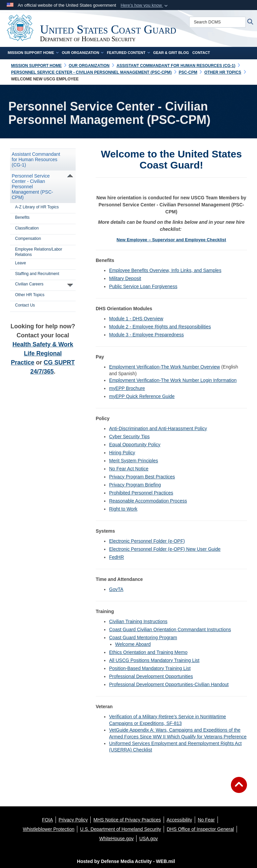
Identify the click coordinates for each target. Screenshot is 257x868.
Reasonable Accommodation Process (148, 501)
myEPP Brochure (127, 388)
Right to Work (123, 509)
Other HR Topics (30, 295)
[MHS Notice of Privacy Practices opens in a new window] (127, 820)
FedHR (116, 557)
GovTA (116, 589)
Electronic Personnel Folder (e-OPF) (147, 541)
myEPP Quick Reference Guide (142, 396)
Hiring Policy (122, 453)
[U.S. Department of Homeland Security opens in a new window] (120, 829)
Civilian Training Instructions (138, 621)
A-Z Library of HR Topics (37, 207)
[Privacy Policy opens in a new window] (73, 820)
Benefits (22, 217)
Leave (21, 263)
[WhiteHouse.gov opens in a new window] (117, 839)
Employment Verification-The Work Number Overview (164, 367)
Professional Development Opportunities (151, 676)
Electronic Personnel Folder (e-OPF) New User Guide (165, 549)
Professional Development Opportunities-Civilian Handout (169, 684)
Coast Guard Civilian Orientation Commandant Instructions (170, 629)
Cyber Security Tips (129, 437)
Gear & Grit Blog (171, 53)
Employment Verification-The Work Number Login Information (173, 380)
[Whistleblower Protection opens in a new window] (49, 829)
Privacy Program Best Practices (142, 477)
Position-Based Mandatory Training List (150, 668)
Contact (201, 53)
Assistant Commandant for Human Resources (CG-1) (36, 159)
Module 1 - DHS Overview (136, 319)
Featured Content (128, 53)
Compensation (28, 239)
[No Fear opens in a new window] (206, 820)
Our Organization (83, 53)
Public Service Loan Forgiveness (143, 286)
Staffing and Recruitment (37, 274)
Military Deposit (125, 278)
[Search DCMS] (218, 22)
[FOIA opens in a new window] (47, 820)
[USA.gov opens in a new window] (148, 839)
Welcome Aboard (133, 644)
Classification (27, 228)
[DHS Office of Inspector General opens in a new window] (200, 829)
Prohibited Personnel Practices (141, 493)
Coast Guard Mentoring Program (143, 638)
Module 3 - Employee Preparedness (146, 335)
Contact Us (25, 305)
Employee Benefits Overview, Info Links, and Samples (165, 270)
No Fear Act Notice (129, 469)
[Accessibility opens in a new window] (179, 820)
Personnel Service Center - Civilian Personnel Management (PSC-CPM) (32, 187)
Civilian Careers (29, 284)
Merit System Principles (134, 461)
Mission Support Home (33, 53)
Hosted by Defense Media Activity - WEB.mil (126, 861)
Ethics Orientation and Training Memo (148, 652)
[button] (145, 5)
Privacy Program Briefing (135, 485)
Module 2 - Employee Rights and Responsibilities (160, 327)
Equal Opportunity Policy (135, 445)
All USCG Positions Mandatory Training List (154, 660)
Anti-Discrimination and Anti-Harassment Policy (158, 428)
